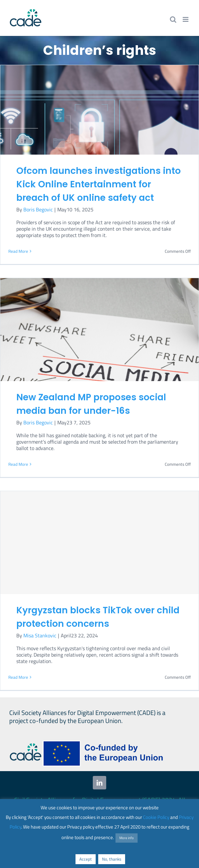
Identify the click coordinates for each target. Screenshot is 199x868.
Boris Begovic (38, 209)
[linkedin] (99, 783)
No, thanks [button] (112, 859)
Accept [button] (86, 859)
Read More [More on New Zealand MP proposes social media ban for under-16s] (18, 464)
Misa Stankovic (40, 635)
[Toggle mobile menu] (186, 19)
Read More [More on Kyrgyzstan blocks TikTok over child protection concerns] (18, 677)
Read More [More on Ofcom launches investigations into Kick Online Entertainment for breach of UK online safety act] (18, 251)
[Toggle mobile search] (173, 19)
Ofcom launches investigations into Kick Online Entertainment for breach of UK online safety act (99, 184)
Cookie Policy (156, 817)
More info (127, 838)
